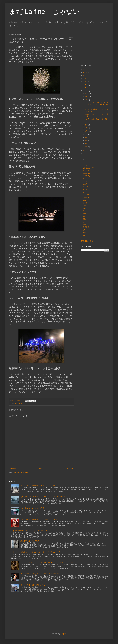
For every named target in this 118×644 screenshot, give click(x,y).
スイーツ (86, 187)
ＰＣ (84, 163)
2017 (85, 154)
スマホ (85, 189)
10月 (87, 97)
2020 (85, 88)
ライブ (85, 203)
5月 (86, 134)
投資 (84, 232)
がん (84, 179)
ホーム (41, 469)
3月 (86, 140)
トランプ (86, 195)
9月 (86, 100)
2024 (85, 75)
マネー (85, 200)
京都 (84, 216)
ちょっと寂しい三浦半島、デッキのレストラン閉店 (39, 485)
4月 (86, 137)
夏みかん (86, 208)
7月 (86, 128)
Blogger (63, 634)
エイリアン (87, 171)
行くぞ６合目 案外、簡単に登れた (33, 585)
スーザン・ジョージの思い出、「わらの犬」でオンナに (40, 519)
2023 (85, 79)
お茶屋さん (87, 173)
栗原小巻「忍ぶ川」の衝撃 (30, 541)
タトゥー (86, 192)
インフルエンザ (88, 168)
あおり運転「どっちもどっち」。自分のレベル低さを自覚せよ (43, 497)
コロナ (85, 184)
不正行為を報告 (87, 241)
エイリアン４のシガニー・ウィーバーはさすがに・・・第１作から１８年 (47, 562)
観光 (17, 404)
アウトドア (87, 165)
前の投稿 (70, 469)
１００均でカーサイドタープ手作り (33, 508)
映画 (84, 206)
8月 (86, 125)
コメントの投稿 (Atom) (21, 473)
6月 (86, 131)
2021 (85, 85)
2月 (86, 143)
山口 (84, 224)
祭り (20, 404)
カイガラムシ (87, 176)
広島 (84, 219)
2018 (85, 150)
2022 (85, 82)
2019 (85, 91)
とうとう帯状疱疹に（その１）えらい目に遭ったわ (29, 531)
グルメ (85, 181)
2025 (85, 72)
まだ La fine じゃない (44, 11)
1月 (86, 147)
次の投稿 (13, 469)
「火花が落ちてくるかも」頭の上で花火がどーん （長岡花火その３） (97, 104)
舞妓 (84, 235)
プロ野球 (86, 197)
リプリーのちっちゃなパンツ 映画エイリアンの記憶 (39, 574)
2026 (85, 69)
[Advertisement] (95, 48)
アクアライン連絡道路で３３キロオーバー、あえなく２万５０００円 (36, 552)
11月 (87, 94)
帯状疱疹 (86, 227)
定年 (84, 230)
